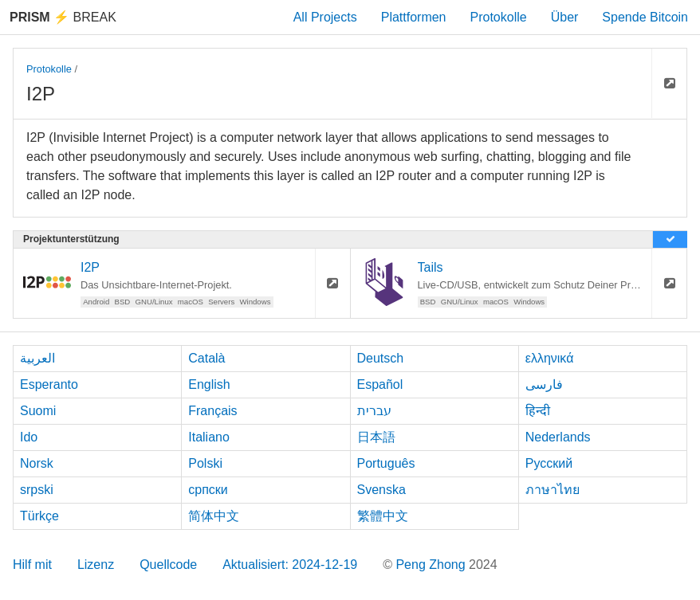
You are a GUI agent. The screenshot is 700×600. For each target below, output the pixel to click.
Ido (29, 437)
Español (380, 384)
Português (386, 463)
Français (212, 411)
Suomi (38, 411)
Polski (205, 463)
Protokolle (499, 17)
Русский (549, 463)
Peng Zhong (432, 565)
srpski (37, 490)
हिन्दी (538, 411)
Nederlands (558, 437)
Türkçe (39, 516)
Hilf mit (32, 565)
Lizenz (96, 565)
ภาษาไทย (553, 490)
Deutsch (381, 358)
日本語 (376, 437)
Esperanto (49, 384)
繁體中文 (383, 516)
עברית (374, 411)
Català (206, 358)
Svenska (381, 490)
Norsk (37, 463)
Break (63, 17)
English (209, 384)
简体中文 (214, 516)
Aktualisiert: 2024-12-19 (290, 565)
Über (565, 17)
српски (208, 490)
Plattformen (414, 17)
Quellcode (168, 565)
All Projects (325, 17)
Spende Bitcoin (645, 17)
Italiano (209, 437)
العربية (37, 358)
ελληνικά (550, 358)
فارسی (544, 384)
